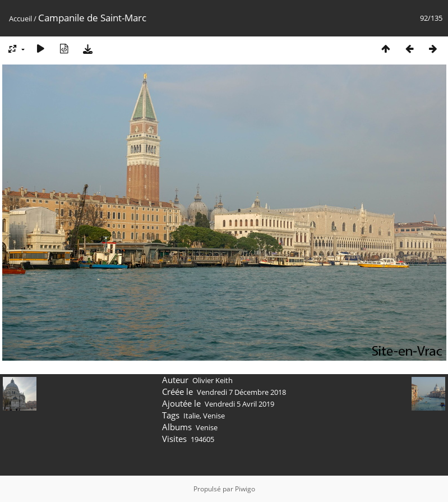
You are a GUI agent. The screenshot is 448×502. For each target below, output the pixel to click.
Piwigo (245, 489)
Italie (191, 416)
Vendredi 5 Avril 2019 (239, 404)
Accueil (20, 19)
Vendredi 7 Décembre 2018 (241, 392)
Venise (214, 416)
